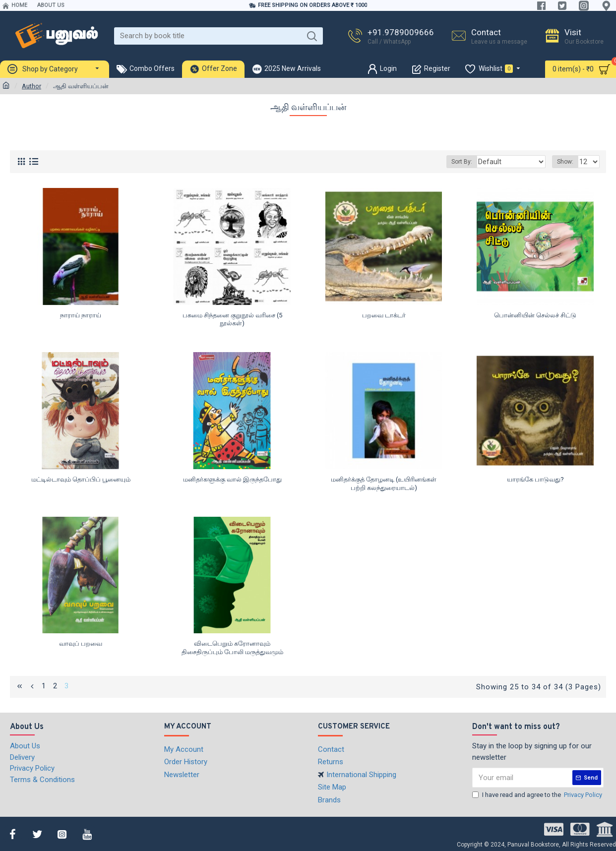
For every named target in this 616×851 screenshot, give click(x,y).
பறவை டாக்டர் (384, 315)
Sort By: (473, 162)
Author (31, 86)
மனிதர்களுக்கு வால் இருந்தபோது (232, 479)
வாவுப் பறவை (81, 643)
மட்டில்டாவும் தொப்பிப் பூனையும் (81, 479)
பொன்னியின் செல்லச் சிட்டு (535, 315)
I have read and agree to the (538, 794)
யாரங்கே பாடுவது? (535, 479)
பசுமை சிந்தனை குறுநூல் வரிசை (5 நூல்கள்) (232, 319)
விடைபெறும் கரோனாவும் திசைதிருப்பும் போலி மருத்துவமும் (232, 648)
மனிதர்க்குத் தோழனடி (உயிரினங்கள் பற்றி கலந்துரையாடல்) (384, 484)
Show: (567, 162)
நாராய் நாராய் (81, 315)
